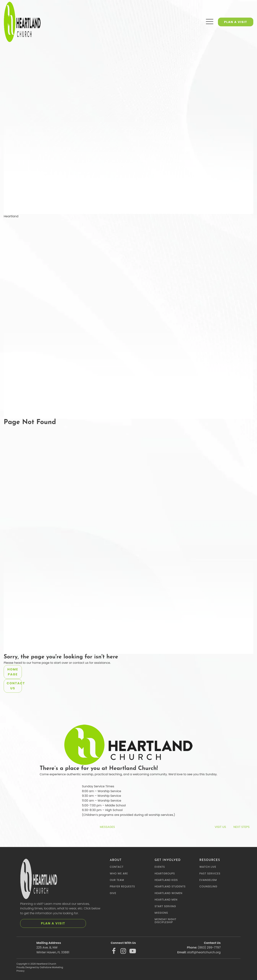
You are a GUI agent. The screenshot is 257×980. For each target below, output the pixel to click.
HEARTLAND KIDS (166, 880)
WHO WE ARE (119, 874)
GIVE (113, 893)
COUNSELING (208, 887)
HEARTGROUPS (165, 874)
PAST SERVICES (210, 874)
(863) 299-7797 (209, 947)
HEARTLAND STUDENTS (170, 887)
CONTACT (117, 867)
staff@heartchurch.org (204, 952)
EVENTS (160, 867)
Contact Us (14, 686)
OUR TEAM (117, 880)
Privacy (20, 971)
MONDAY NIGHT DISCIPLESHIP (166, 921)
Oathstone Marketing (51, 967)
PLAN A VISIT (236, 22)
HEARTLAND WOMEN (168, 893)
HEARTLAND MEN (166, 900)
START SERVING (165, 906)
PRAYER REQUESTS (122, 887)
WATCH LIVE (208, 867)
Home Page (13, 672)
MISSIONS (161, 913)
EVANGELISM (208, 880)
